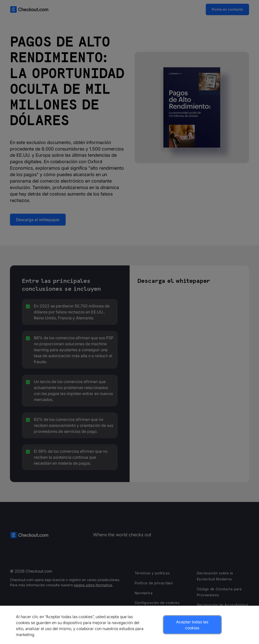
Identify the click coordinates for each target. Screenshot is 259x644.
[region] (129, 625)
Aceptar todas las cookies (192, 625)
